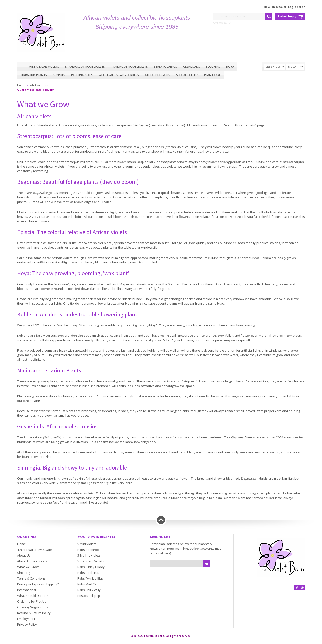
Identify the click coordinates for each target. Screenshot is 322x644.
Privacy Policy (27, 624)
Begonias (213, 67)
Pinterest (302, 588)
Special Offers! (187, 75)
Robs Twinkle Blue (91, 578)
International (27, 590)
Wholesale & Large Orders (119, 75)
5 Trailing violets (89, 555)
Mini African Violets (44, 67)
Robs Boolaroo (88, 550)
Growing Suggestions (33, 607)
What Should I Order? (33, 596)
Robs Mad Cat (87, 584)
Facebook (297, 588)
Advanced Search (222, 23)
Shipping (24, 573)
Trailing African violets (129, 67)
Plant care (212, 75)
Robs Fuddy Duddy (91, 567)
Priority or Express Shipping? (38, 584)
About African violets (32, 561)
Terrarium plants (34, 75)
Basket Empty (287, 16)
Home (22, 67)
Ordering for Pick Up (32, 601)
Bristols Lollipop (89, 596)
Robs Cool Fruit (88, 573)
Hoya (230, 67)
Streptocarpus (165, 67)
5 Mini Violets (87, 544)
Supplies (59, 75)
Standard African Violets (85, 67)
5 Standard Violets (91, 561)
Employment (26, 619)
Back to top (161, 520)
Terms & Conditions (31, 578)
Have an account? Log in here (284, 7)
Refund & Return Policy (34, 613)
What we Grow (39, 85)
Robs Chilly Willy (89, 590)
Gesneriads (192, 67)
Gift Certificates (158, 75)
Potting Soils (82, 75)
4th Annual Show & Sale (34, 550)
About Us (24, 555)
